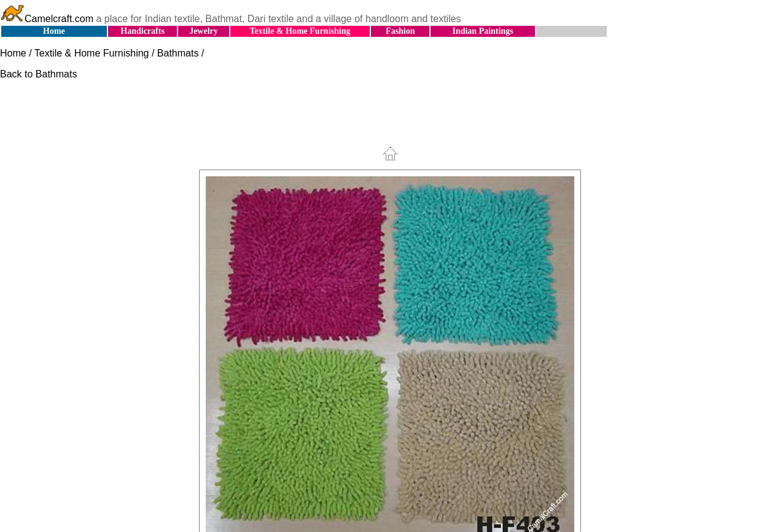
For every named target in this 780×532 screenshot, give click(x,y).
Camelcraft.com (47, 19)
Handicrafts (142, 31)
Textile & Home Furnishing (300, 31)
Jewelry (204, 31)
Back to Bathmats (38, 74)
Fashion (400, 31)
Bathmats (178, 53)
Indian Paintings (482, 31)
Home (54, 31)
